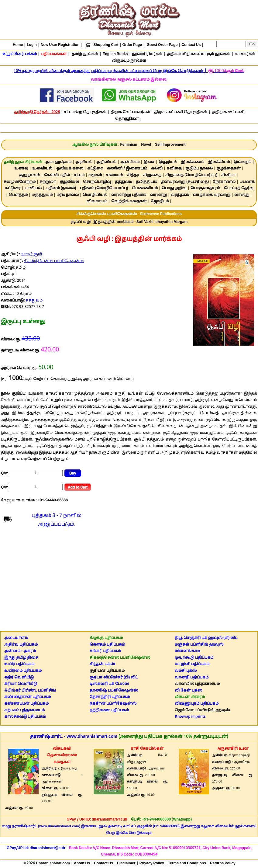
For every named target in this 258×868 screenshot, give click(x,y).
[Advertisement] (129, 581)
